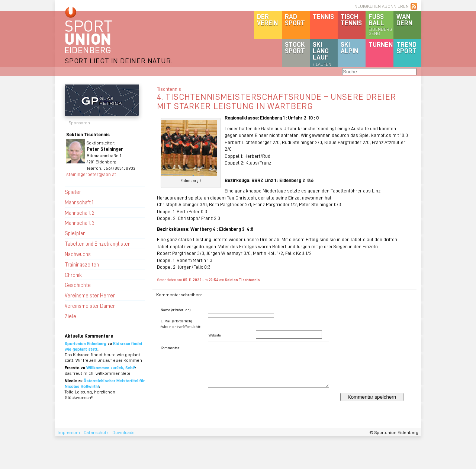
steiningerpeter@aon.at (91, 174)
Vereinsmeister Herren (90, 295)
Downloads (123, 432)
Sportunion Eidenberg (86, 343)
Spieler (73, 192)
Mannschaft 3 (80, 223)
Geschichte (78, 285)
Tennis (323, 16)
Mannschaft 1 (79, 202)
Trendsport (406, 47)
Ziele (70, 316)
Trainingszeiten (82, 264)
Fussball (381, 24)
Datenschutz (96, 432)
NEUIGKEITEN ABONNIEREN (382, 6)
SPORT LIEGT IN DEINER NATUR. (119, 60)
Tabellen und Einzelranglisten (98, 243)
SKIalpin (349, 47)
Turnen (381, 44)
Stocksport (295, 47)
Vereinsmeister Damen (90, 306)
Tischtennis (351, 20)
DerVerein (267, 20)
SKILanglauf (322, 54)
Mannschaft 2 (80, 213)
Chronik (73, 275)
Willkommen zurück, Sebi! (111, 368)
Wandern (404, 20)
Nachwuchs (78, 254)
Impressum (69, 432)
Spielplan (75, 233)
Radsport (295, 20)
